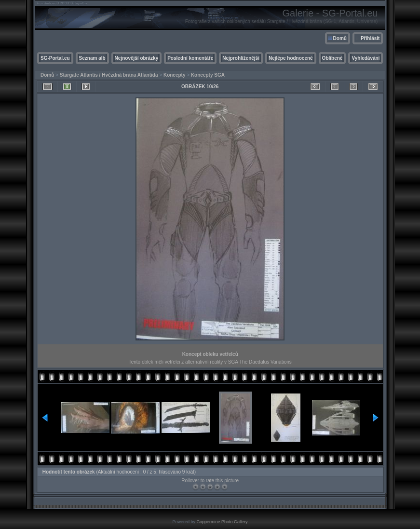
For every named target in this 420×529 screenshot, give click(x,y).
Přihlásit (370, 38)
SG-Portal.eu (55, 58)
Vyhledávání (366, 58)
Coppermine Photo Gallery (222, 522)
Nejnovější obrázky (137, 58)
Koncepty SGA (208, 75)
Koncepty (175, 75)
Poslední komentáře (190, 58)
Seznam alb (92, 58)
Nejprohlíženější (241, 58)
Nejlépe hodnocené (291, 58)
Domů (340, 38)
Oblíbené (332, 58)
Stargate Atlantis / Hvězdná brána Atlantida (109, 75)
